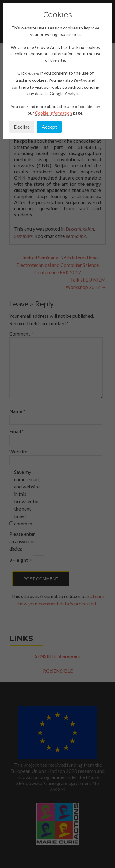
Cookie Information (54, 113)
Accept (49, 127)
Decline (22, 127)
